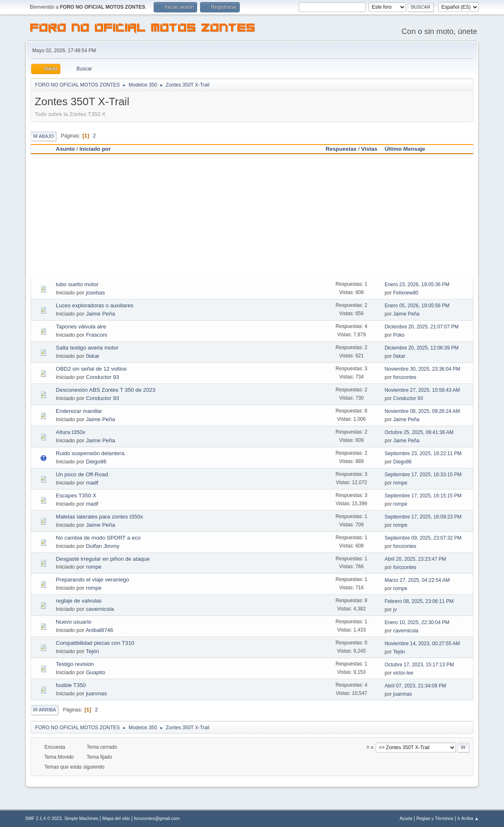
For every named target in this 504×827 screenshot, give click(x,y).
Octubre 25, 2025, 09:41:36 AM (419, 432)
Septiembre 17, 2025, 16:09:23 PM (423, 517)
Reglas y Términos (435, 818)
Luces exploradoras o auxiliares (95, 305)
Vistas (369, 149)
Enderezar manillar (79, 411)
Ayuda (406, 818)
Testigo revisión (75, 664)
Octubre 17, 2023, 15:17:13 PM (419, 665)
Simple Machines (81, 818)
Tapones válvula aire (81, 327)
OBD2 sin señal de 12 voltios (91, 369)
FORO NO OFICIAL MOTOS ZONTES (143, 29)
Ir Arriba (45, 710)
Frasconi (96, 335)
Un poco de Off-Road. (83, 474)
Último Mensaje (409, 149)
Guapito (95, 672)
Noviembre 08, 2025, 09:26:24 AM (422, 411)
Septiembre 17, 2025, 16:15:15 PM (423, 496)
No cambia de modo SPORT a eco (98, 538)
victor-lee (403, 673)
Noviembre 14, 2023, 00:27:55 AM (422, 644)
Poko (399, 335)
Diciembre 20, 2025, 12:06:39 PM (422, 348)
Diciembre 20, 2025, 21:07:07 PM (422, 327)
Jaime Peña (100, 314)
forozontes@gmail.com (157, 818)
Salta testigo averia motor (87, 348)
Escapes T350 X (76, 495)
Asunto (65, 149)
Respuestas (341, 149)
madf (92, 483)
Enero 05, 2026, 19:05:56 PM (417, 306)
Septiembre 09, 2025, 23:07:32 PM (423, 538)
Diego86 (96, 462)
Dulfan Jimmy (102, 546)
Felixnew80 (406, 293)
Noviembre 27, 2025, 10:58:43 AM (422, 390)
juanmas (96, 693)
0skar (93, 356)
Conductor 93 (102, 377)
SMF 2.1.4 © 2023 (43, 818)
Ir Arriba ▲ (468, 818)
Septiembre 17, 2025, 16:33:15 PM (423, 475)
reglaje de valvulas (79, 601)
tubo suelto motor (77, 284)
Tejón (92, 651)
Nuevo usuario (74, 622)
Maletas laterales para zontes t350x (99, 517)
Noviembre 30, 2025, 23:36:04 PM (423, 369)
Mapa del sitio (116, 818)
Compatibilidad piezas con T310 (95, 643)
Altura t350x (71, 432)
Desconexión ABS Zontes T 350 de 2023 (106, 390)
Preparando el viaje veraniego (93, 580)
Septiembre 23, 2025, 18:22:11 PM (423, 453)
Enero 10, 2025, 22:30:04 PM (417, 622)
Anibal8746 (100, 630)
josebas (95, 293)
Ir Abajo (43, 136)
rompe (400, 483)
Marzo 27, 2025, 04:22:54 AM (417, 580)
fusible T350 (71, 685)
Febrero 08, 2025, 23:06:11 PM (419, 601)
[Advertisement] (252, 216)
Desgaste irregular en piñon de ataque (103, 559)
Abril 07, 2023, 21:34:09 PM (416, 686)
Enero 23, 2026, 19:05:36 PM (417, 285)
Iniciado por (95, 149)
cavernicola (100, 609)
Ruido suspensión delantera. (91, 453)
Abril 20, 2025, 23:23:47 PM (416, 559)
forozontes (405, 377)
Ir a (370, 747)
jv (395, 610)
